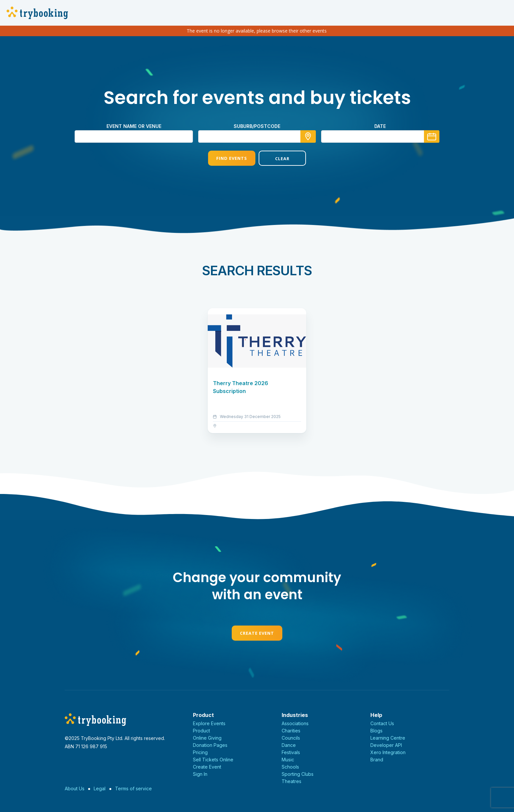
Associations (295, 723)
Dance (289, 745)
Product (201, 731)
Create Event (257, 633)
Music (288, 760)
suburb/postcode (257, 126)
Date (380, 126)
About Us (75, 788)
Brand (377, 760)
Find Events (232, 158)
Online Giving (207, 738)
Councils (291, 738)
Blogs (376, 731)
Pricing (200, 752)
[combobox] (257, 136)
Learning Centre (388, 738)
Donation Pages (210, 745)
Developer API (386, 745)
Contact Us (382, 723)
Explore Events (209, 723)
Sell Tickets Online (213, 760)
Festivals (291, 752)
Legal (100, 788)
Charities (291, 731)
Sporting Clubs (298, 774)
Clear (282, 159)
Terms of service (133, 788)
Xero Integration (388, 752)
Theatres (292, 781)
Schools (290, 767)
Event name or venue (134, 126)
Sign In (200, 774)
